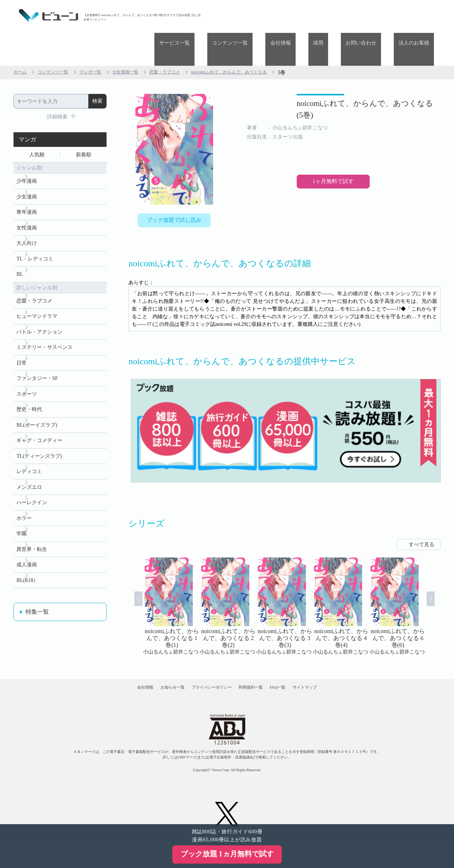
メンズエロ (29, 482)
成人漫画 (27, 566)
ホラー (24, 515)
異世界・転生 (32, 549)
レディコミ (29, 465)
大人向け (27, 219)
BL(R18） (27, 583)
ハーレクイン (32, 498)
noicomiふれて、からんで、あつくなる (255, 40)
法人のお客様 (419, 16)
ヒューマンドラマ (37, 297)
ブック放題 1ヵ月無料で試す (227, 854)
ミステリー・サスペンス (45, 330)
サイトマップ (339, 666)
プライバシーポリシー (205, 666)
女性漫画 (27, 202)
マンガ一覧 (99, 40)
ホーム (21, 40)
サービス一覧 (227, 16)
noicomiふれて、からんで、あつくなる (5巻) (343, 83)
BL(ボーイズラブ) (37, 414)
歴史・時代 (29, 398)
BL (20, 252)
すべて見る (422, 517)
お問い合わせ (375, 16)
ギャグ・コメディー (39, 431)
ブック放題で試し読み (174, 189)
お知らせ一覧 (151, 666)
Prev (130, 579)
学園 (22, 532)
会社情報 (314, 16)
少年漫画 (27, 151)
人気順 (37, 123)
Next (439, 579)
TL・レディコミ (35, 235)
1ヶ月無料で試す (283, 189)
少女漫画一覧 (138, 40)
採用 (342, 16)
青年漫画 (27, 185)
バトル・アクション (39, 314)
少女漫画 (27, 168)
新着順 (84, 123)
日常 (22, 347)
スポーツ (27, 381)
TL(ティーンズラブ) (39, 448)
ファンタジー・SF (37, 364)
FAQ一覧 (299, 666)
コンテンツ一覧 (273, 16)
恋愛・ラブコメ (182, 40)
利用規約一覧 (258, 666)
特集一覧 (37, 615)
